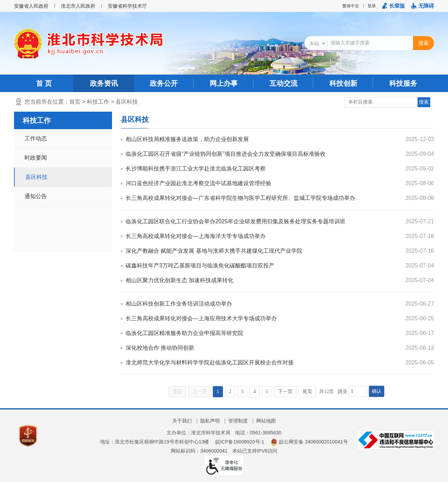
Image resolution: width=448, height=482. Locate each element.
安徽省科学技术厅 (127, 6)
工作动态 (36, 138)
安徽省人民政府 (31, 6)
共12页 (327, 392)
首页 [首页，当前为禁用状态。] (177, 392)
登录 (372, 6)
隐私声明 (210, 421)
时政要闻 (36, 158)
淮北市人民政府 (78, 6)
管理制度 (238, 421)
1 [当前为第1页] (218, 392)
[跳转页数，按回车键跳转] (358, 391)
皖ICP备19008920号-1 (240, 442)
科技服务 (403, 83)
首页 (75, 102)
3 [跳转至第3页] (242, 392)
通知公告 (36, 196)
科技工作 (98, 102)
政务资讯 (104, 83)
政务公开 (164, 83)
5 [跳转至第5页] (267, 392)
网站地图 (266, 421)
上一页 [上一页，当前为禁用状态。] (199, 392)
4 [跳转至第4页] (255, 392)
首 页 (44, 83)
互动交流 (283, 83)
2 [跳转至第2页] (230, 392)
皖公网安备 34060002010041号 (309, 442)
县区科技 (127, 102)
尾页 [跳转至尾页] (307, 392)
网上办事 (224, 83)
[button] (394, 6)
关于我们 (182, 421)
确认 (377, 391)
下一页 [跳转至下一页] (285, 392)
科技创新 (343, 83)
